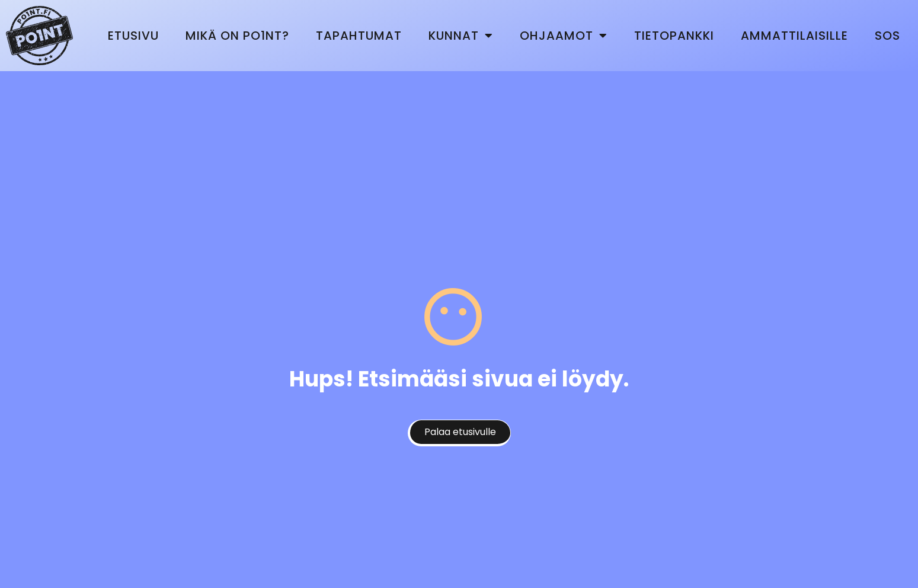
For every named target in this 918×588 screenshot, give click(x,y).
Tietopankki (674, 36)
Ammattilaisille (794, 36)
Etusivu (133, 36)
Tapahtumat (359, 36)
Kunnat (461, 36)
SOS (887, 36)
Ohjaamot (564, 36)
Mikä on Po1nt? (237, 36)
